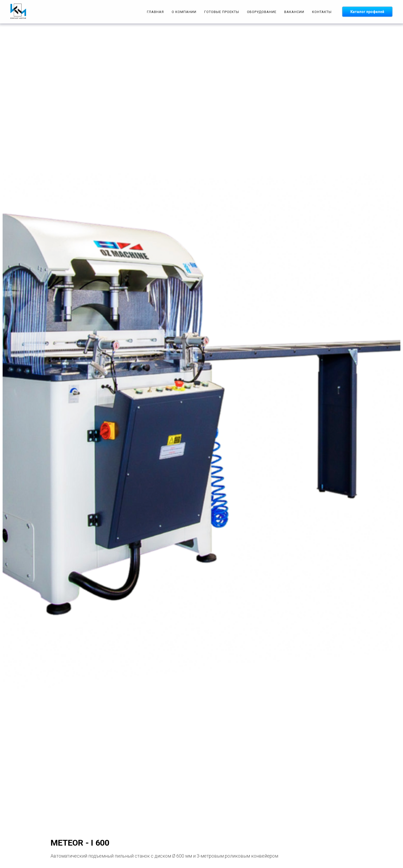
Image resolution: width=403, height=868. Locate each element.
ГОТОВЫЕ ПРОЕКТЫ (222, 12)
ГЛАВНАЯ (155, 12)
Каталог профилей (367, 12)
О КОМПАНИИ (184, 12)
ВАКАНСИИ (294, 12)
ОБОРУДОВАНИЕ (262, 12)
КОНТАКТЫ (322, 12)
